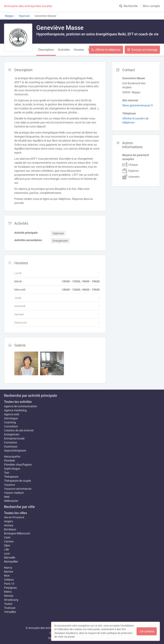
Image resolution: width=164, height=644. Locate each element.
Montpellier (11, 562)
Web (7, 497)
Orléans (9, 580)
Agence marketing (15, 410)
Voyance (9, 485)
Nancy (8, 568)
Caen (7, 537)
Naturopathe (12, 457)
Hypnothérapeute (15, 451)
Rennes (9, 596)
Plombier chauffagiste (18, 465)
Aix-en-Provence (14, 517)
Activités (64, 50)
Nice (7, 576)
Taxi (7, 473)
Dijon (7, 545)
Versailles (10, 612)
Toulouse (10, 608)
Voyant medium (14, 493)
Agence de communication (21, 406)
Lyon (7, 553)
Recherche (129, 6)
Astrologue (11, 418)
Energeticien (12, 434)
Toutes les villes (16, 513)
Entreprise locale (14, 438)
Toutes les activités (18, 402)
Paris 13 (9, 584)
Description (46, 50)
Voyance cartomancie (18, 489)
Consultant (11, 426)
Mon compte (151, 6)
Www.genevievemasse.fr (138, 105)
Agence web (12, 414)
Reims (8, 592)
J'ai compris (147, 631)
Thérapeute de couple (17, 481)
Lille (6, 549)
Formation (11, 442)
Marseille (10, 558)
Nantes (9, 572)
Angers (8, 521)
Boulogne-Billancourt (17, 533)
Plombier (10, 461)
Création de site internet (19, 430)
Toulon (8, 604)
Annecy (9, 525)
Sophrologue (12, 469)
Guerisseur (11, 446)
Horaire (79, 50)
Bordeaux (10, 529)
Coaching (10, 422)
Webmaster (11, 501)
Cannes (9, 541)
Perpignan (10, 588)
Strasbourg (11, 600)
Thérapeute (11, 477)
